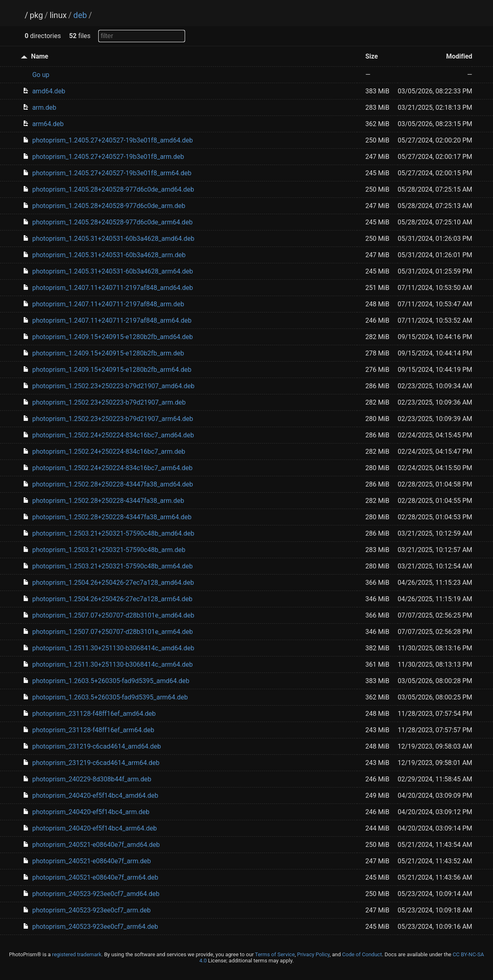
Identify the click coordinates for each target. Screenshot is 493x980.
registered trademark (77, 954)
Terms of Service (275, 954)
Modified (459, 56)
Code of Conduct (362, 954)
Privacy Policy (313, 954)
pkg (36, 15)
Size (372, 56)
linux (58, 15)
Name (40, 56)
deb (80, 15)
